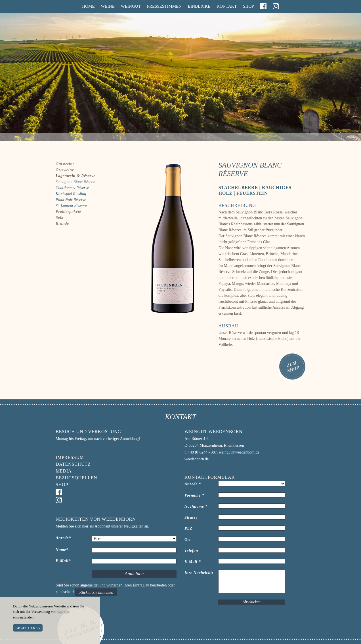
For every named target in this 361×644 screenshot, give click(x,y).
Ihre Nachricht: (199, 573)
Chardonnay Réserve (72, 188)
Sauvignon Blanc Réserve (76, 182)
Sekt (60, 218)
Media (64, 471)
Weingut (131, 6)
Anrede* (63, 538)
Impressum (70, 457)
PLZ (188, 528)
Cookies (63, 612)
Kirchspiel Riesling (71, 194)
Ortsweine (65, 170)
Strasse (191, 517)
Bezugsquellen (76, 478)
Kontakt (227, 6)
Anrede (193, 484)
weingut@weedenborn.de (239, 452)
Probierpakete (68, 212)
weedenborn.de (197, 459)
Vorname (194, 495)
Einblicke (199, 6)
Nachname (196, 506)
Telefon (191, 551)
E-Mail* (63, 561)
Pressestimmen (164, 6)
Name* (62, 550)
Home (88, 6)
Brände (62, 224)
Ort (188, 540)
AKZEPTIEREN (28, 628)
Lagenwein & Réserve (75, 176)
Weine (108, 6)
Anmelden (134, 574)
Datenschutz (73, 464)
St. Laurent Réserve (71, 206)
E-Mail (193, 562)
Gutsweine (65, 164)
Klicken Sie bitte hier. (96, 593)
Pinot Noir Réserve (71, 200)
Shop (248, 6)
